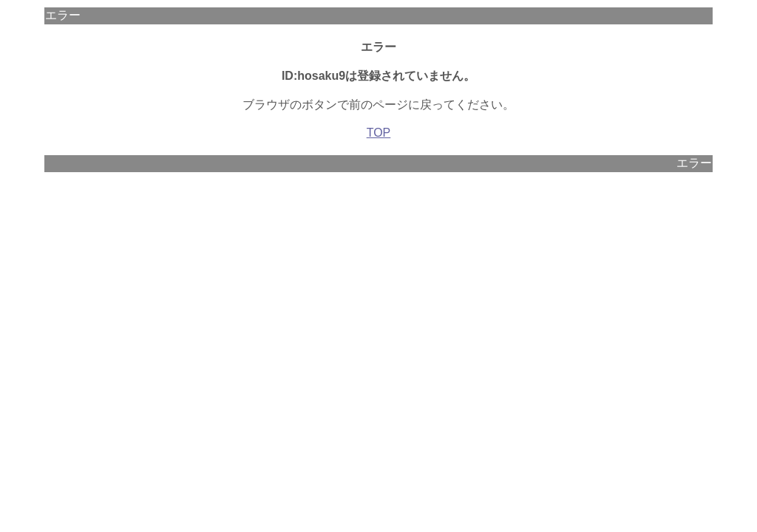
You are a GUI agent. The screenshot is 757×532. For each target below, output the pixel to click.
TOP (379, 133)
